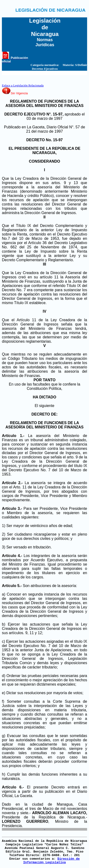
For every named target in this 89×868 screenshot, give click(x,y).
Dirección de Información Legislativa (52, 861)
